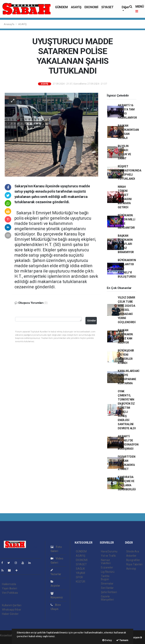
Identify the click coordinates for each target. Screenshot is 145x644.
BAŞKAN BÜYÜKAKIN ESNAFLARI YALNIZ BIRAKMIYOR (126, 244)
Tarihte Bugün (105, 578)
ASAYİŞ (76, 7)
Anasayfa (9, 24)
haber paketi (8, 639)
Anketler (131, 556)
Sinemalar (107, 584)
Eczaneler (107, 567)
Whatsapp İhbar (11, 610)
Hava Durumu (109, 551)
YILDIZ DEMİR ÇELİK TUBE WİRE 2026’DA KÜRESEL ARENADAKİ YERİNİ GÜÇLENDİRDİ (127, 310)
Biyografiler (133, 560)
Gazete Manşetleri (107, 598)
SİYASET (107, 7)
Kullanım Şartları (12, 605)
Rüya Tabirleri (134, 564)
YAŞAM (80, 573)
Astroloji (131, 569)
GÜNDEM (61, 7)
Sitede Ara (133, 551)
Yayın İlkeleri (9, 588)
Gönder (92, 321)
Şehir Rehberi (109, 592)
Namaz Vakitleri (106, 562)
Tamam (122, 640)
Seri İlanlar (107, 588)
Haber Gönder (10, 614)
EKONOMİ (91, 7)
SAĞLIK (80, 569)
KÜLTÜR (81, 582)
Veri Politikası (10, 593)
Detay (107, 640)
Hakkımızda (9, 584)
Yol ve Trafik (108, 556)
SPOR (79, 577)
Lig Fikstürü (108, 572)
